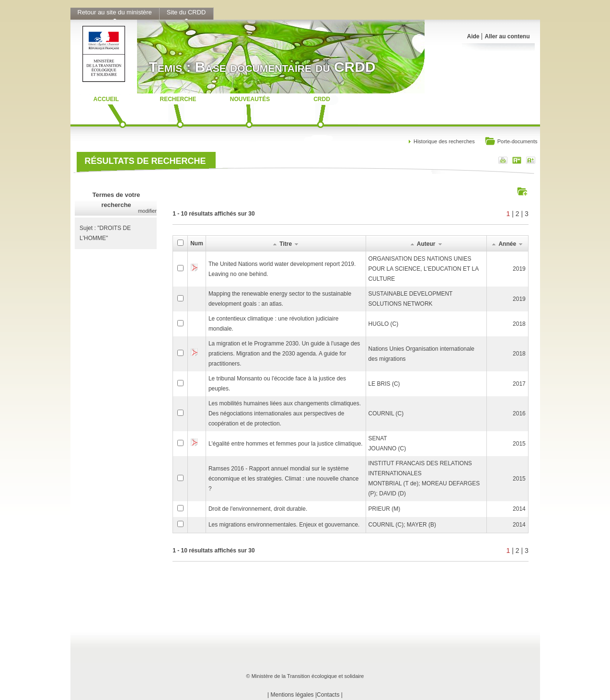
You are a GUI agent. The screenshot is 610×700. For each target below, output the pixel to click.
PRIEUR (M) (385, 509)
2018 (519, 324)
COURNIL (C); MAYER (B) (402, 525)
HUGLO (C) (384, 324)
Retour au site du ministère (115, 12)
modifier (147, 211)
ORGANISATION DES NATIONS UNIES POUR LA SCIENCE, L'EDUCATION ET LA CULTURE (424, 269)
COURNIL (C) (386, 413)
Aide (473, 36)
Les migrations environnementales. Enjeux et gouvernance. (284, 525)
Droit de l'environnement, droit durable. (258, 509)
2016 (519, 413)
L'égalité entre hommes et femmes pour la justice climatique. (286, 444)
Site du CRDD (186, 12)
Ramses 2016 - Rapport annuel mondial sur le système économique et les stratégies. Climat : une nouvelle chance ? (284, 479)
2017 (519, 384)
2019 (519, 269)
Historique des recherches (444, 141)
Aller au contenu (507, 36)
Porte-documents (511, 142)
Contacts (328, 695)
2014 (519, 509)
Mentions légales (292, 695)
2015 (519, 444)
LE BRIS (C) (384, 384)
